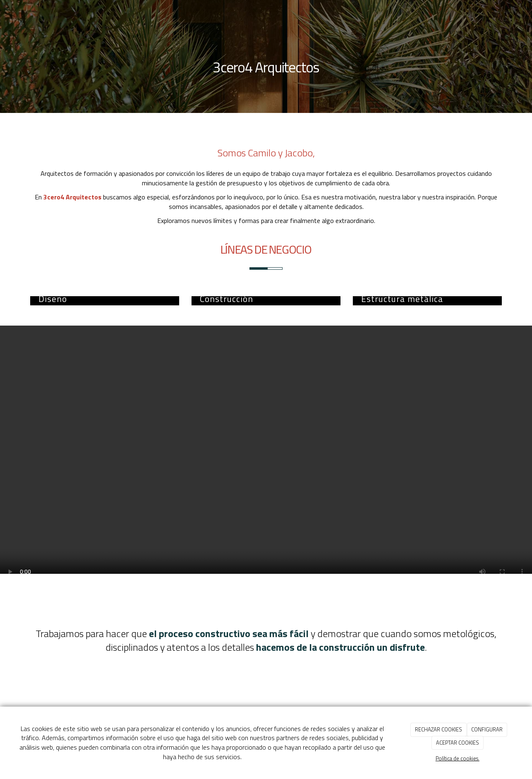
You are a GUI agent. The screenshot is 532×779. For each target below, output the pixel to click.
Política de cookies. (458, 758)
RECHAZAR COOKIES (439, 729)
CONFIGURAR (487, 729)
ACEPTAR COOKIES (458, 743)
